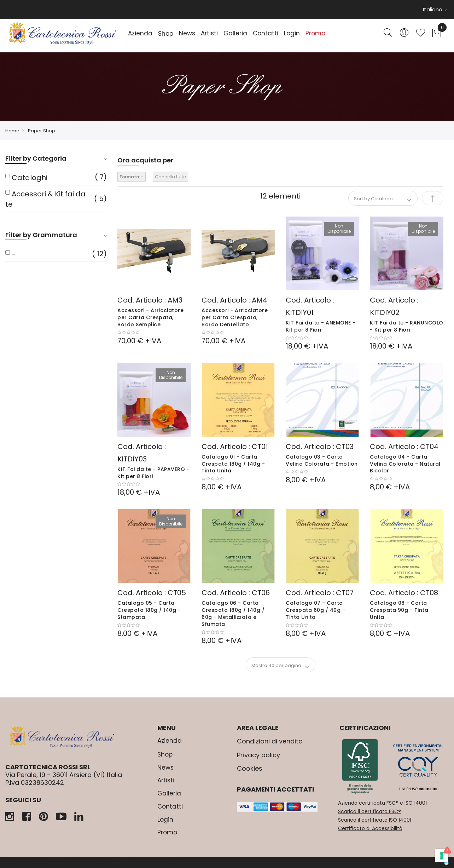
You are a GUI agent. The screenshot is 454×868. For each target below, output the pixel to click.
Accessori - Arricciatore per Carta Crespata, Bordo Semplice (150, 317)
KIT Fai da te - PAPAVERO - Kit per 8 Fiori (153, 473)
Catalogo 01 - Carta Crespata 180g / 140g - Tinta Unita (233, 464)
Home (12, 131)
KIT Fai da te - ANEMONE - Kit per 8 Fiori (321, 326)
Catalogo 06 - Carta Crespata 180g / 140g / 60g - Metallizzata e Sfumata (233, 613)
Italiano (435, 9)
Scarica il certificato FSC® (369, 811)
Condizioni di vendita (270, 741)
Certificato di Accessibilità (370, 828)
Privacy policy (258, 755)
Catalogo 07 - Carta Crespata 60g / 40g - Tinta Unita (315, 610)
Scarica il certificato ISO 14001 (375, 820)
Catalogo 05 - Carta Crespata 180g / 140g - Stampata (149, 610)
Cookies (250, 768)
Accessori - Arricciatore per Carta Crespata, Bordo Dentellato (235, 317)
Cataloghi (30, 178)
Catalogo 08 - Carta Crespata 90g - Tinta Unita (399, 610)
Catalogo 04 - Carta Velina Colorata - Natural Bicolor (405, 464)
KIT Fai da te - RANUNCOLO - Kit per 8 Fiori (407, 326)
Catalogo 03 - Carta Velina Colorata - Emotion (322, 460)
